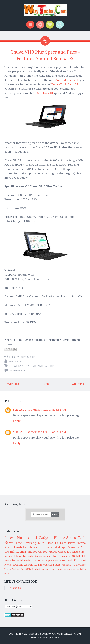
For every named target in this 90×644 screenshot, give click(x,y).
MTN (41, 543)
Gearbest (36, 569)
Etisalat (48, 547)
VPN (55, 560)
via (6, 331)
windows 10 (68, 565)
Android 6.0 (74, 560)
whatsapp (60, 547)
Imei (83, 560)
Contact (67, 634)
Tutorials (28, 556)
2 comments (17, 370)
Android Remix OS (68, 80)
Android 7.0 (31, 565)
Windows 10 (45, 93)
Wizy (46, 638)
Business (66, 556)
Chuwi (13, 366)
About (78, 634)
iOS (69, 552)
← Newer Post (10, 384)
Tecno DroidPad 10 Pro (66, 84)
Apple (49, 560)
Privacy (55, 638)
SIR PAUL (20, 409)
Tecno (82, 543)
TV (33, 560)
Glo (7, 551)
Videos (53, 551)
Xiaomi (38, 556)
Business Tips (77, 547)
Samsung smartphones (52, 569)
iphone (76, 552)
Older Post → (81, 384)
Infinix (18, 556)
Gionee (62, 552)
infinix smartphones (24, 551)
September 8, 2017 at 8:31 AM (47, 409)
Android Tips (18, 569)
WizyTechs (16, 361)
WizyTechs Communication (45, 634)
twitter (63, 560)
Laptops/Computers (49, 565)
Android (10, 547)
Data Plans (68, 543)
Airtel (20, 547)
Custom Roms (70, 569)
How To (52, 543)
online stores (51, 556)
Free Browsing (26, 543)
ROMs (28, 569)
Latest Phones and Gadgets (36, 366)
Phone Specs (65, 537)
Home (46, 384)
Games (43, 551)
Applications (33, 547)
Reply (17, 421)
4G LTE (76, 556)
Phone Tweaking (14, 565)
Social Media (23, 560)
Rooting (40, 560)
